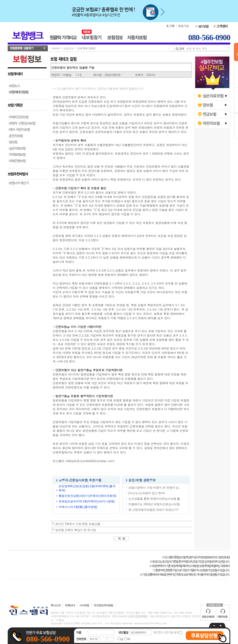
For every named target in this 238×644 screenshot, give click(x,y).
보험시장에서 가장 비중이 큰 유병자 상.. (154, 488)
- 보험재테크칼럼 (18, 92)
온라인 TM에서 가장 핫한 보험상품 (78, 524)
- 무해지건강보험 (18, 117)
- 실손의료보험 (17, 148)
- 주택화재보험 (17, 154)
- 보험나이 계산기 (18, 183)
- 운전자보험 (15, 136)
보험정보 (69, 48)
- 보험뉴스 (14, 86)
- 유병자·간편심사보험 (22, 123)
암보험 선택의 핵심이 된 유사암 (76, 530)
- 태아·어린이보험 (19, 129)
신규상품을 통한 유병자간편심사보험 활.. (155, 499)
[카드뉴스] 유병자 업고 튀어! (147, 493)
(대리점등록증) (138, 616)
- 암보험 (13, 142)
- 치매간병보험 (17, 161)
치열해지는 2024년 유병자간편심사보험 (154, 504)
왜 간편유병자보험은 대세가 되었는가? (153, 510)
